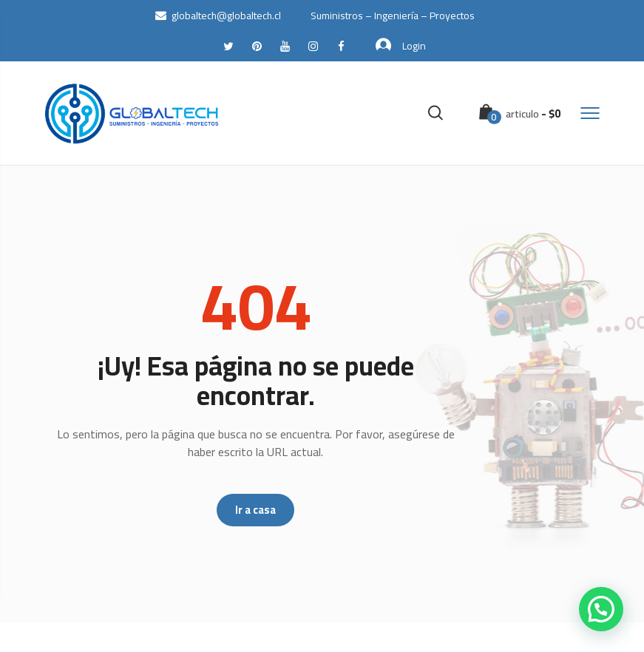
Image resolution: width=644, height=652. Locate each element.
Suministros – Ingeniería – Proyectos (393, 16)
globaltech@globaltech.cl (218, 16)
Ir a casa (255, 510)
